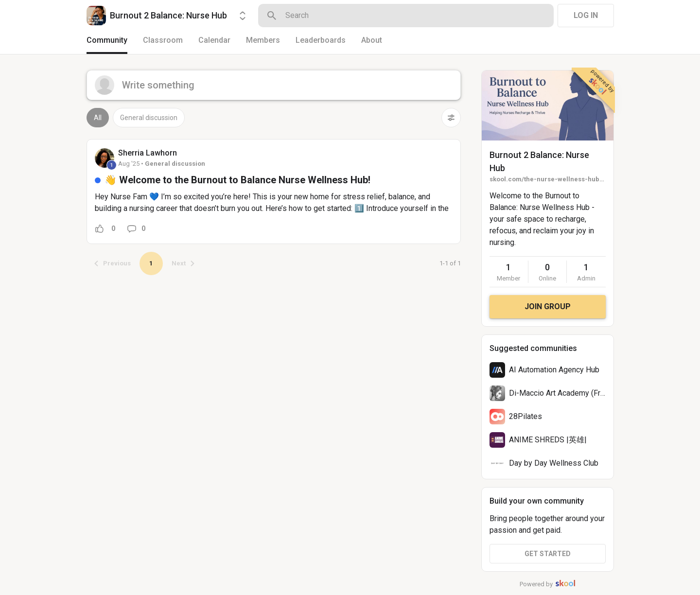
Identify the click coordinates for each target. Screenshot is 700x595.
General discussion (149, 118)
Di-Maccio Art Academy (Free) (560, 393)
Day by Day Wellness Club (554, 463)
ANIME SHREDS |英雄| (548, 440)
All (98, 118)
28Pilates (525, 416)
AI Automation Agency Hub (554, 370)
